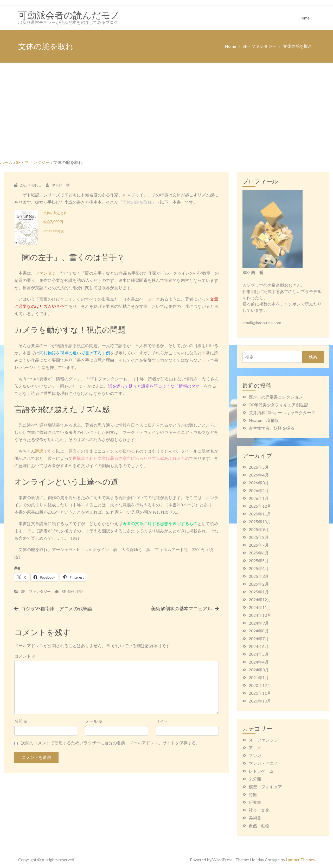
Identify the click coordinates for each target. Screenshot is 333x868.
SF (64, 592)
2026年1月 (259, 498)
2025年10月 (260, 522)
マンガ (255, 755)
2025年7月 (259, 545)
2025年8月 (259, 537)
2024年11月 (260, 607)
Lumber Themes (300, 860)
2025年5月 (259, 561)
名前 (21, 721)
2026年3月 (259, 483)
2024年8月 (259, 631)
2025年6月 (259, 553)
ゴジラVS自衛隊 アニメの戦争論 (57, 608)
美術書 (255, 818)
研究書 (255, 802)
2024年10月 (260, 615)
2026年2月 (259, 490)
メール (94, 721)
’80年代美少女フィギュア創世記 (278, 405)
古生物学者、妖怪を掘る (272, 428)
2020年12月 (260, 685)
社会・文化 (259, 810)
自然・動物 (259, 826)
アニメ (255, 748)
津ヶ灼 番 (61, 185)
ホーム (6, 162)
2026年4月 (259, 475)
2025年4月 (259, 568)
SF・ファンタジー (33, 162)
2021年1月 (259, 677)
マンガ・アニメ (263, 763)
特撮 (253, 794)
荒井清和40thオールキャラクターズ (282, 412)
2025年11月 (260, 514)
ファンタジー (48, 273)
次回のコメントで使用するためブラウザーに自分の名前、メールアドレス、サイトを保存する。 (111, 743)
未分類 (255, 779)
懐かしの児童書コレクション (276, 397)
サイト (162, 721)
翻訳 (39, 451)
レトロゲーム (261, 771)
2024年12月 (260, 599)
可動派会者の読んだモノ (69, 15)
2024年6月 (259, 646)
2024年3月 (259, 670)
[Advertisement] (166, 119)
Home (304, 18)
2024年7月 (259, 638)
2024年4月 (259, 662)
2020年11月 (260, 693)
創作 (71, 592)
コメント (25, 656)
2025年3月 (259, 576)
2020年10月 (260, 701)
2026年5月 (259, 467)
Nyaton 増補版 (264, 420)
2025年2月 (259, 584)
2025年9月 (259, 529)
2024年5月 (259, 654)
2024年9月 (259, 623)
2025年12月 (260, 506)
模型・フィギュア (265, 787)
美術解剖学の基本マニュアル (182, 608)
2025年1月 (259, 592)
